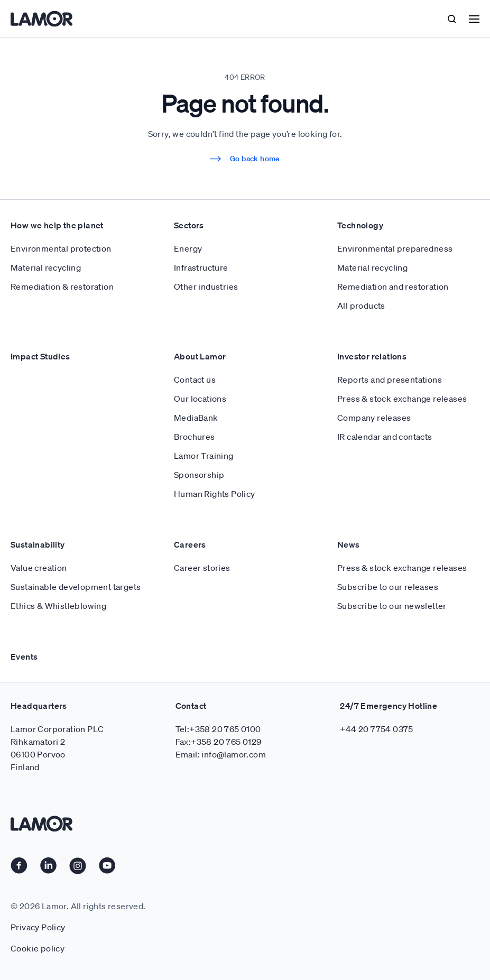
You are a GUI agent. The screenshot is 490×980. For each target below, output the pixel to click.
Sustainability (38, 544)
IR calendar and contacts (385, 437)
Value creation (39, 568)
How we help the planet (57, 225)
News (349, 544)
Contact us (195, 380)
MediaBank (196, 418)
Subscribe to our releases (388, 587)
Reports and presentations (390, 380)
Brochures (195, 437)
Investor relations (372, 356)
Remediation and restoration (393, 286)
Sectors (189, 225)
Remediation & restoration (62, 286)
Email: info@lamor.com (221, 754)
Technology (360, 225)
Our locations (200, 399)
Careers (190, 544)
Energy (188, 248)
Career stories (202, 568)
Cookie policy (38, 948)
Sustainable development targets (76, 587)
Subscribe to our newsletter (392, 606)
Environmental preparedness (395, 248)
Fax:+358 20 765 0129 (219, 742)
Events (24, 657)
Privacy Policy (38, 927)
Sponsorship (199, 475)
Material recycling (46, 267)
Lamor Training (204, 456)
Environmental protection (61, 248)
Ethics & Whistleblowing (58, 606)
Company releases (374, 418)
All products (361, 306)
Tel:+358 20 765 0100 (218, 729)
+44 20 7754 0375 (376, 729)
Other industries (206, 286)
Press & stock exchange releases (402, 399)
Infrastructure (201, 267)
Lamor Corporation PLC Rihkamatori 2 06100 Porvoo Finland (57, 748)
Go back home (245, 159)
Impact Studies (40, 356)
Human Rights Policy (215, 494)
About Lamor (200, 356)
